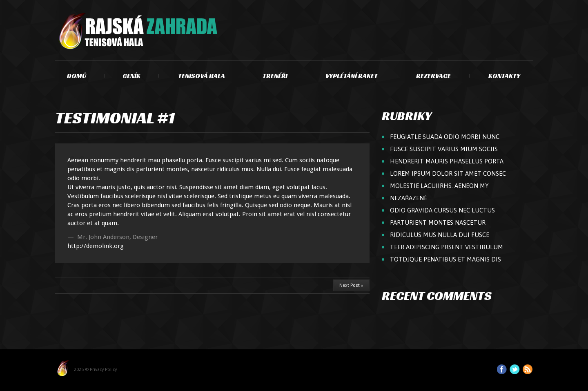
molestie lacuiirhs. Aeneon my (439, 186)
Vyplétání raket (352, 76)
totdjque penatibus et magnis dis (445, 259)
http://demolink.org (96, 246)
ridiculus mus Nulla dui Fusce (440, 235)
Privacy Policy (103, 370)
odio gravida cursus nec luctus (442, 210)
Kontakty (504, 76)
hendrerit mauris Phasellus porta (447, 161)
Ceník (131, 76)
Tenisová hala (202, 76)
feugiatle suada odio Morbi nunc (445, 137)
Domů (77, 76)
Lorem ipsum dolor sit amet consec (448, 173)
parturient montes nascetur (438, 222)
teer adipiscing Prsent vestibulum (447, 247)
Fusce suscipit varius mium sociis (444, 149)
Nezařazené (409, 198)
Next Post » (351, 285)
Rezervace (433, 76)
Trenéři (275, 76)
